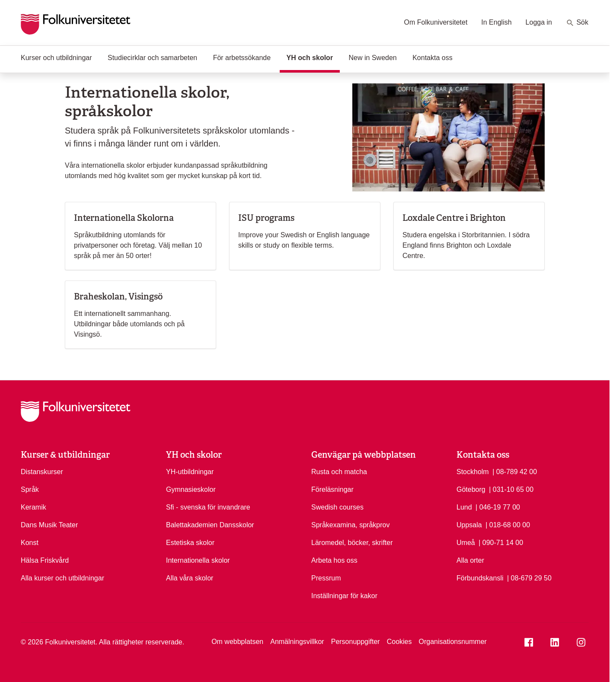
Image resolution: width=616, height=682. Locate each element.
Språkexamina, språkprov (350, 525)
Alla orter (470, 560)
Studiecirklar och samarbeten (152, 58)
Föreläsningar (332, 489)
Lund (464, 507)
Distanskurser (42, 472)
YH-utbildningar (190, 472)
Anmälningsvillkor (297, 642)
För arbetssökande (242, 58)
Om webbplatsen (237, 642)
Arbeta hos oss (334, 560)
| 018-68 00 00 (508, 524)
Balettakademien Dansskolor (210, 525)
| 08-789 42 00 (515, 471)
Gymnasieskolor (191, 489)
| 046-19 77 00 (498, 507)
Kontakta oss (432, 58)
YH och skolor (313, 57)
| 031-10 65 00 (511, 489)
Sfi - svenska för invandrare (208, 507)
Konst (30, 543)
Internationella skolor (198, 560)
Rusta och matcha (339, 472)
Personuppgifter (356, 642)
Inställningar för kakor (344, 596)
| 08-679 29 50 (529, 577)
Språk (30, 489)
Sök (577, 23)
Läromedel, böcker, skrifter (352, 543)
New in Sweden (373, 58)
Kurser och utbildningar (56, 58)
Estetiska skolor (190, 543)
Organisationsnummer (452, 642)
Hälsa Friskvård (45, 560)
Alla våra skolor (190, 578)
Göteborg (471, 489)
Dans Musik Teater (49, 525)
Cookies (399, 642)
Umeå (466, 543)
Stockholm (473, 472)
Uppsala (469, 525)
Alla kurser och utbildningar (62, 578)
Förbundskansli (480, 578)
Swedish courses (337, 507)
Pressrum (326, 578)
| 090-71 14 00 (501, 542)
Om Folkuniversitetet (436, 22)
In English (496, 22)
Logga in (539, 22)
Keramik (34, 507)
